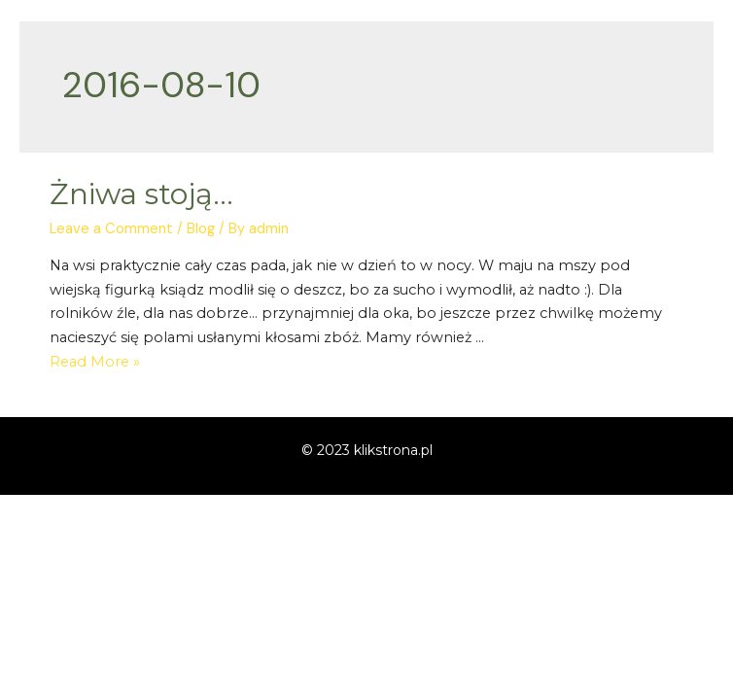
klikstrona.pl (393, 450)
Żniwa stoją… (141, 194)
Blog (201, 229)
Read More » (95, 362)
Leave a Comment (111, 229)
